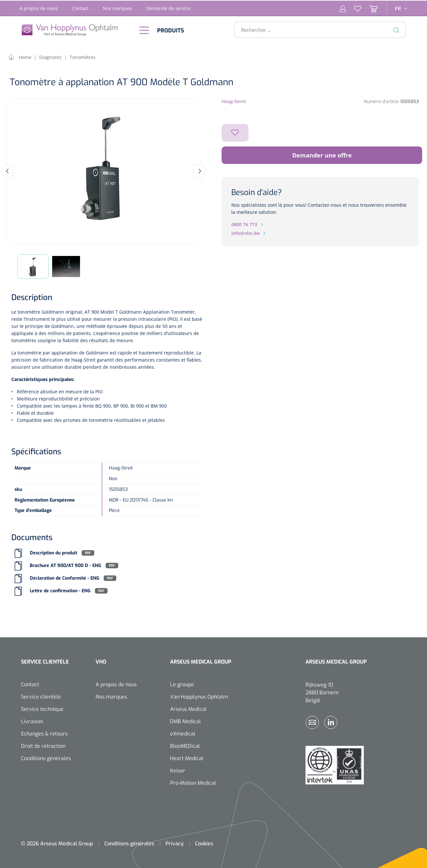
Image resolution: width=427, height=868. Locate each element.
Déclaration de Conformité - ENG (64, 578)
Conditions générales (46, 758)
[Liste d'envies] (354, 8)
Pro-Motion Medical (193, 782)
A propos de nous (39, 8)
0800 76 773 (244, 224)
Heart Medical (187, 758)
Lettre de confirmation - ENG (60, 590)
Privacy (175, 843)
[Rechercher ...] (317, 29)
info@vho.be (245, 232)
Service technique (42, 708)
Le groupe (182, 684)
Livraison (32, 721)
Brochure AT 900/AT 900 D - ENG (65, 565)
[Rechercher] (396, 29)
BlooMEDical (185, 745)
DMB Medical (185, 721)
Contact (80, 8)
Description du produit (53, 552)
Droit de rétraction (43, 745)
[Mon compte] (343, 8)
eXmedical (183, 733)
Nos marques (117, 8)
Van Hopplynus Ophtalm (199, 696)
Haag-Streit (234, 101)
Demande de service (168, 8)
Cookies (204, 843)
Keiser (178, 770)
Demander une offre (322, 155)
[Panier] (369, 8)
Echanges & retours (44, 733)
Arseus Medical (188, 708)
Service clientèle (41, 696)
